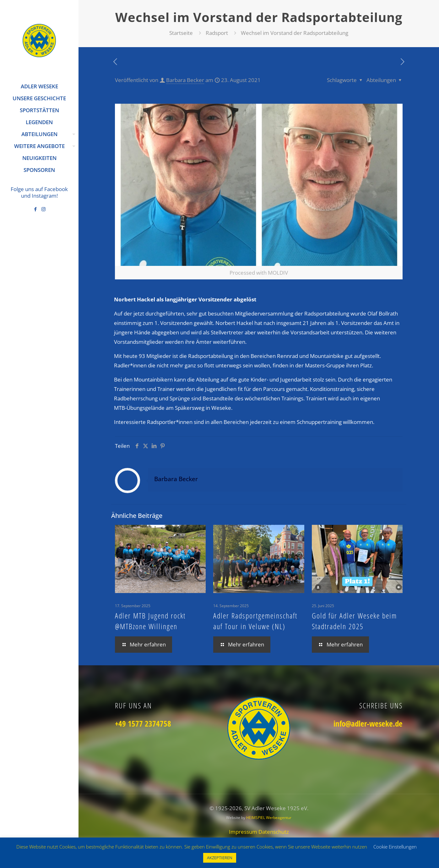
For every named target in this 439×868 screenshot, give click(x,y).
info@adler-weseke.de (368, 723)
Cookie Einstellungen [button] (395, 847)
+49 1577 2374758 (143, 723)
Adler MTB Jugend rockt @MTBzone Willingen (150, 621)
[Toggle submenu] (73, 134)
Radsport (217, 33)
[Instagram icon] (43, 209)
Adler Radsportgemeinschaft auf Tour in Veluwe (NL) (255, 621)
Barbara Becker (185, 80)
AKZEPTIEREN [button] (220, 858)
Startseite (181, 33)
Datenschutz (274, 832)
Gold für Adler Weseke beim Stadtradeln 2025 (354, 621)
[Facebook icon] (36, 209)
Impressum (244, 832)
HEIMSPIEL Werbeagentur (269, 818)
